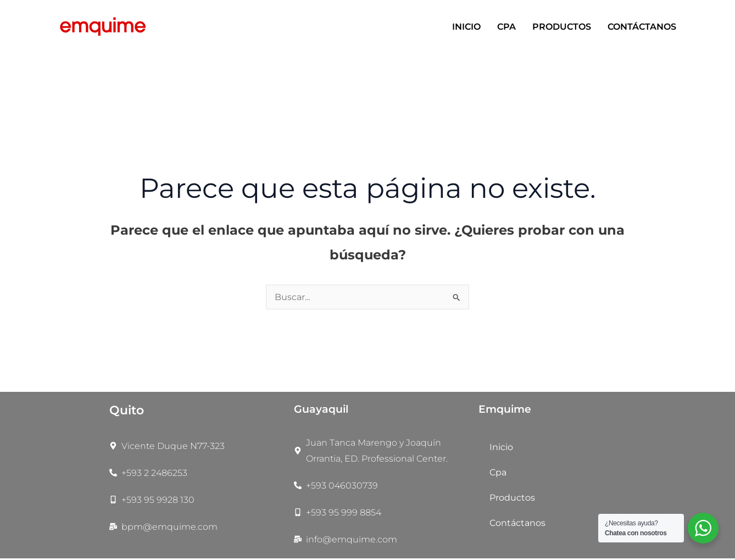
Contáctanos (642, 27)
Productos (562, 27)
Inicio (466, 27)
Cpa (506, 27)
